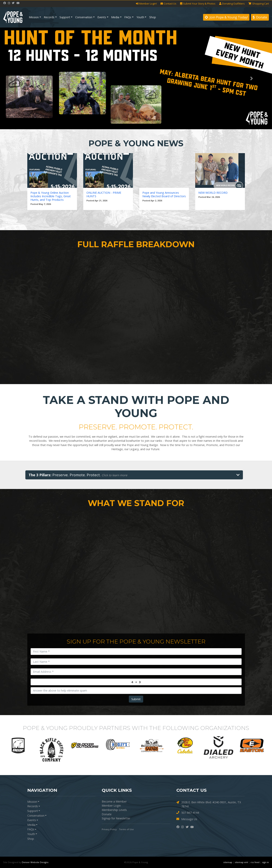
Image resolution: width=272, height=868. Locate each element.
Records (49, 17)
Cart (259, 4)
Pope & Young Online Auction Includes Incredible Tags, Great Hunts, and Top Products (51, 196)
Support (65, 17)
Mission (34, 17)
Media (115, 17)
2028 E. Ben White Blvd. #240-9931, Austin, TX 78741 (209, 804)
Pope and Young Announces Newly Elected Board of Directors (164, 195)
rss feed (255, 862)
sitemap (228, 862)
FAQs (128, 17)
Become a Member (114, 801)
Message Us (187, 819)
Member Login (111, 806)
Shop (153, 17)
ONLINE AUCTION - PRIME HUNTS (104, 195)
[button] (20, 78)
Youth (140, 17)
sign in (265, 862)
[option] (20, 745)
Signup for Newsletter (116, 818)
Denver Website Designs (35, 862)
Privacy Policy (109, 829)
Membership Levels (114, 810)
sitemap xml (241, 862)
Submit (136, 699)
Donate (260, 17)
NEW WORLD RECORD (213, 193)
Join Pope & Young (226, 17)
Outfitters (232, 4)
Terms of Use (126, 829)
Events (102, 17)
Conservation (84, 17)
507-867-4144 (188, 813)
